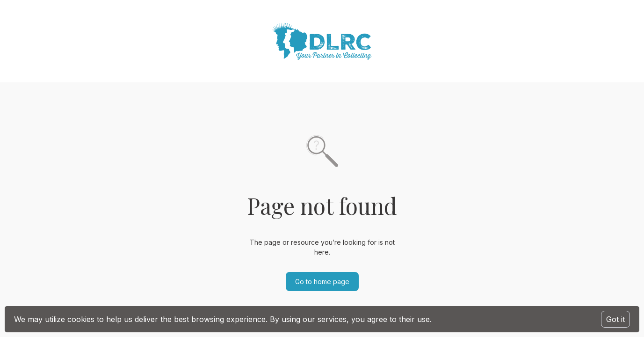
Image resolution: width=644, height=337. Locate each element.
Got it (615, 319)
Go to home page (322, 282)
